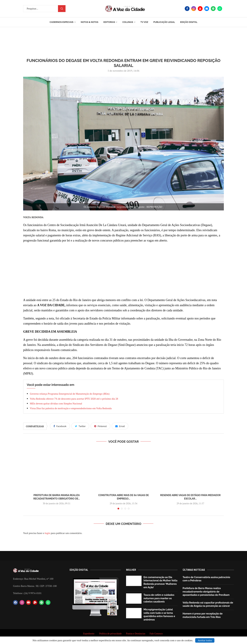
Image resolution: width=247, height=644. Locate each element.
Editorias (109, 22)
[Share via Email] (120, 426)
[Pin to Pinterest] (100, 426)
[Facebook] (187, 9)
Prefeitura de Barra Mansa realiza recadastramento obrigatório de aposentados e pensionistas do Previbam (206, 592)
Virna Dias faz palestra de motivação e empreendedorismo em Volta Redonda (71, 408)
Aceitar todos (205, 640)
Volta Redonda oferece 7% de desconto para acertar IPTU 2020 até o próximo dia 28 (74, 399)
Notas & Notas (90, 22)
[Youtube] (200, 9)
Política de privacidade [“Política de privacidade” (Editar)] (111, 634)
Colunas (128, 22)
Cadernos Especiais (61, 22)
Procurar (62, 9)
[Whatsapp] (220, 9)
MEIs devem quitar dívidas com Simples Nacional (56, 403)
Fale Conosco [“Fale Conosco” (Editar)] (157, 634)
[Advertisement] (123, 270)
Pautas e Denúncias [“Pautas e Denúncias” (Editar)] (136, 634)
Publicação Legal (164, 22)
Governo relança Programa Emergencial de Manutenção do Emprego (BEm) (70, 394)
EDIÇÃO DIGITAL (189, 22)
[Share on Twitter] (80, 426)
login (48, 533)
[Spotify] (213, 9)
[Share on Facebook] (60, 426)
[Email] (207, 9)
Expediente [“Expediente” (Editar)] (89, 634)
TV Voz (144, 22)
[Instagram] (194, 9)
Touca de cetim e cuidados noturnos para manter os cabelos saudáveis (159, 598)
